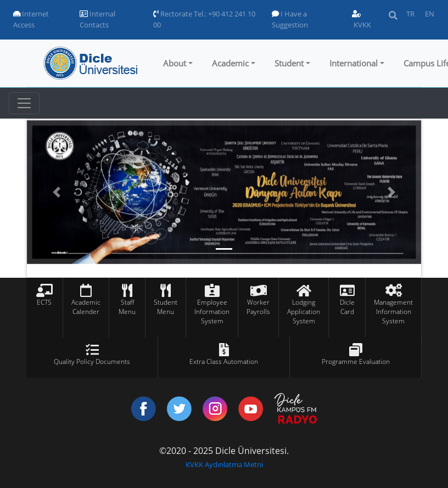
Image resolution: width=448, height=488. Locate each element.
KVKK (362, 20)
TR (410, 14)
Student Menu (166, 307)
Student (289, 63)
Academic (230, 63)
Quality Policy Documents (92, 361)
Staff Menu (127, 307)
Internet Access (31, 19)
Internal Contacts (97, 19)
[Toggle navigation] (24, 103)
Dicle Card (347, 307)
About (175, 63)
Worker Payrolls (258, 307)
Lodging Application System (304, 312)
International (354, 63)
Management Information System (393, 312)
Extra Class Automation (224, 361)
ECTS (44, 302)
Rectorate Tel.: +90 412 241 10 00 (204, 19)
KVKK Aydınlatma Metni (224, 464)
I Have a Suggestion (290, 19)
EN (430, 14)
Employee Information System (212, 312)
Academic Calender (86, 307)
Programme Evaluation (356, 361)
